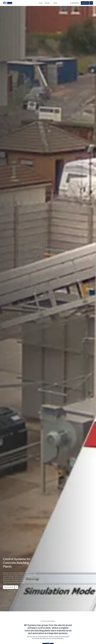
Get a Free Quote (9, 587)
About (55, 3)
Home (41, 3)
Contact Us (85, 3)
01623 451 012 (75, 3)
